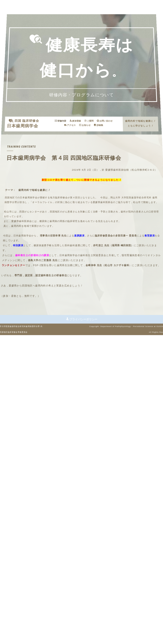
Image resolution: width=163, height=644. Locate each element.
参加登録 (76, 144)
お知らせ (84, 147)
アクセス (72, 147)
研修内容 (63, 144)
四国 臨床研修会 (34, 144)
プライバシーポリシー (82, 609)
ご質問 (88, 144)
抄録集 (96, 147)
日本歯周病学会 (30, 147)
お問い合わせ (101, 144)
